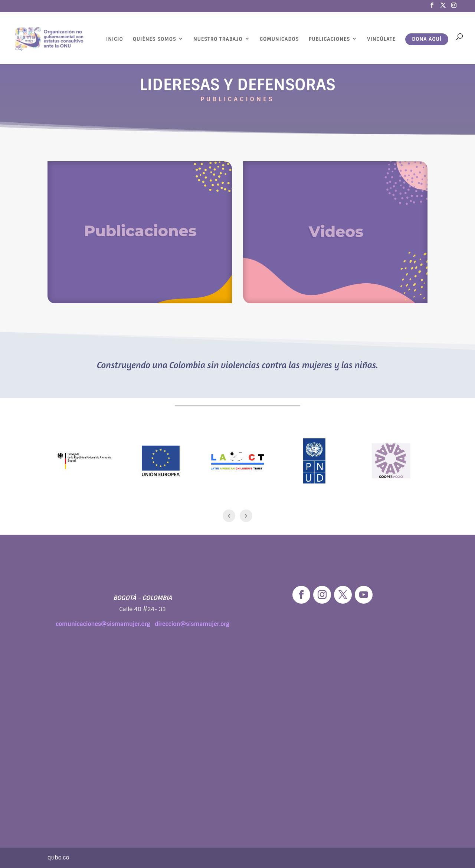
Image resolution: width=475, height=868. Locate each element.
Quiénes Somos (155, 39)
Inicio (115, 39)
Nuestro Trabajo (218, 39)
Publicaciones (330, 39)
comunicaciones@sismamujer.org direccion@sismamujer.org (142, 624)
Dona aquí (427, 39)
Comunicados (279, 39)
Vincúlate (381, 39)
